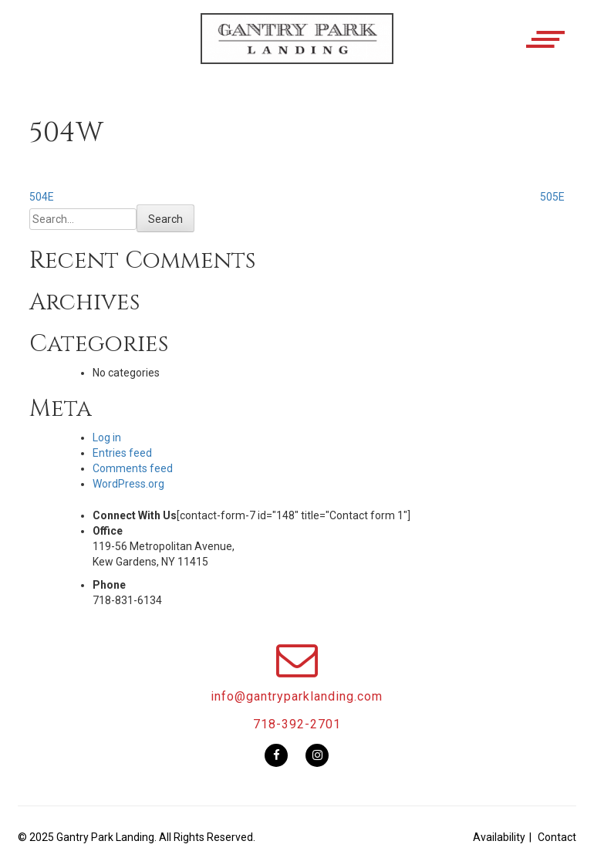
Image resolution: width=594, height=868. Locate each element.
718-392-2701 (297, 724)
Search (165, 219)
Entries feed (122, 453)
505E (552, 197)
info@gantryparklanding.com (297, 696)
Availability (499, 837)
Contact (557, 837)
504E (42, 197)
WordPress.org (128, 484)
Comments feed (133, 468)
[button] (297, 52)
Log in (107, 437)
